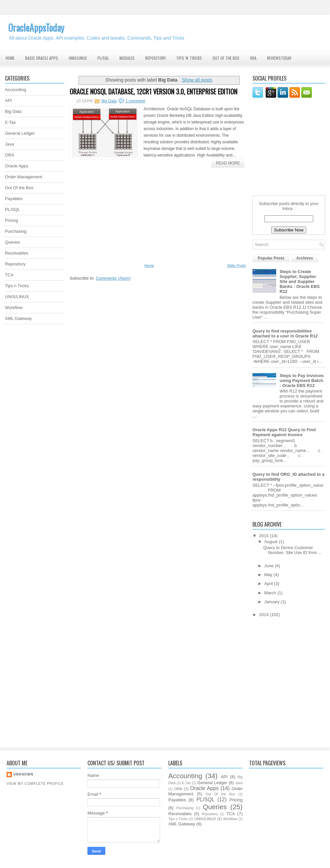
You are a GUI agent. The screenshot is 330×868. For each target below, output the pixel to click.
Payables (14, 199)
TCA (9, 275)
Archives (305, 258)
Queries (13, 242)
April (269, 584)
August (272, 542)
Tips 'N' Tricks (189, 58)
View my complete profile (35, 784)
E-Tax (10, 122)
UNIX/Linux (78, 58)
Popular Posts (271, 258)
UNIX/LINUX (17, 297)
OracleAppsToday (36, 28)
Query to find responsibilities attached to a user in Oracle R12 (285, 333)
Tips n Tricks (17, 286)
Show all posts (197, 80)
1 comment (135, 101)
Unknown (23, 774)
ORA (253, 58)
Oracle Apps (17, 166)
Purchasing (16, 231)
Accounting (16, 90)
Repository (155, 58)
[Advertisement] (31, 428)
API (8, 101)
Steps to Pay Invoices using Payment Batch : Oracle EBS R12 (302, 381)
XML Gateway (18, 318)
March (271, 593)
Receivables (17, 253)
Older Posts (236, 265)
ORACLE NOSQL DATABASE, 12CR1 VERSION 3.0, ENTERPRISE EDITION (153, 91)
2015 (264, 536)
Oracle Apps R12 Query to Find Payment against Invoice (284, 432)
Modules (127, 58)
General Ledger (20, 133)
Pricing (12, 220)
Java (9, 144)
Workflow (14, 308)
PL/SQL (103, 58)
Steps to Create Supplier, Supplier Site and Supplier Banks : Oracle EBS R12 (299, 281)
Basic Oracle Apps (42, 58)
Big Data (109, 101)
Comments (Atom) (113, 278)
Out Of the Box (226, 58)
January (273, 602)
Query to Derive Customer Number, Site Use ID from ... (292, 550)
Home (10, 58)
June (270, 566)
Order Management (24, 177)
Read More (228, 163)
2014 (264, 615)
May (269, 575)
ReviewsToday (279, 58)
